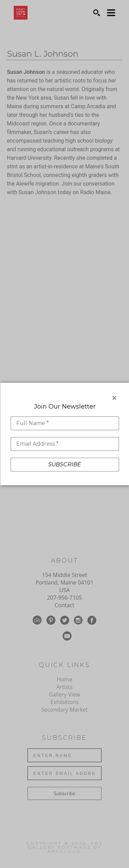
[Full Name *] (64, 423)
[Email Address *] (64, 444)
